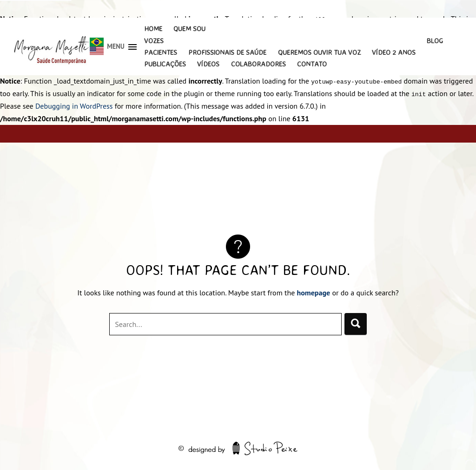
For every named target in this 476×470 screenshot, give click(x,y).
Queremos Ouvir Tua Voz (319, 52)
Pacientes (161, 52)
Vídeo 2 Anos (394, 52)
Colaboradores (258, 64)
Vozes (154, 41)
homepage (314, 293)
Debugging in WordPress (74, 106)
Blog (435, 41)
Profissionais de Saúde (227, 52)
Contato (312, 64)
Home (153, 29)
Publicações (165, 64)
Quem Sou (189, 29)
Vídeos (208, 64)
